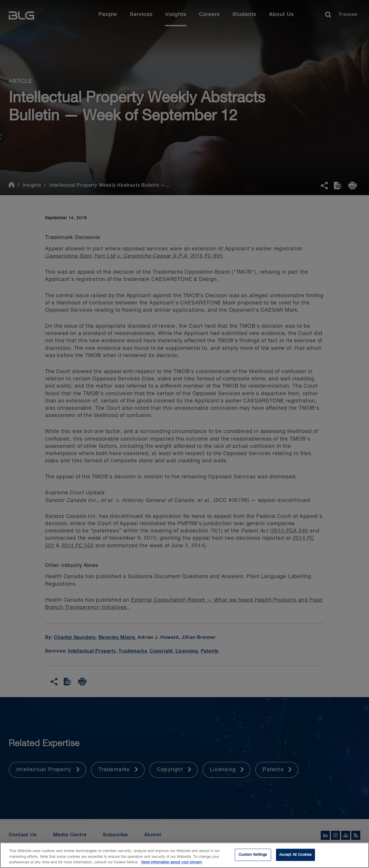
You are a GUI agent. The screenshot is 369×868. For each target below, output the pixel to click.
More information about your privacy (172, 866)
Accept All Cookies (295, 858)
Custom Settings (253, 858)
